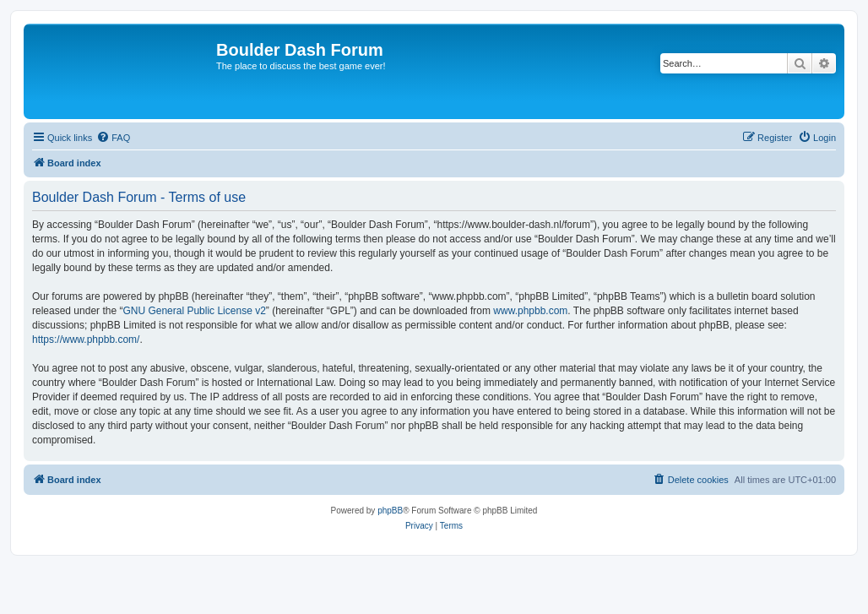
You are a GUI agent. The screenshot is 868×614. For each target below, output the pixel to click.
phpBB (390, 511)
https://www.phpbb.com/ (86, 340)
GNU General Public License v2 (194, 311)
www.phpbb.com (530, 311)
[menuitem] (113, 138)
